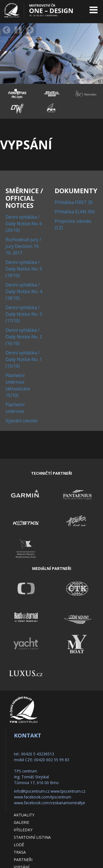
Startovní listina (32, 837)
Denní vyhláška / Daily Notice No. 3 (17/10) (24, 314)
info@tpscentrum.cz (32, 791)
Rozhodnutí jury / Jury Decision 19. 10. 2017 (23, 246)
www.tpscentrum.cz (68, 791)
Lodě (19, 845)
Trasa (20, 852)
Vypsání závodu (22, 421)
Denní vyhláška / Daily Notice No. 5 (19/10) (24, 269)
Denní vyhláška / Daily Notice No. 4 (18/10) (24, 291)
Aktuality (24, 815)
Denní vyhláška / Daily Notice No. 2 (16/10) (24, 337)
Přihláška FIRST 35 (74, 202)
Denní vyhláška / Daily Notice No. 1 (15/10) (24, 359)
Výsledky (23, 830)
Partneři (23, 860)
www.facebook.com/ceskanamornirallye (50, 803)
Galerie (21, 822)
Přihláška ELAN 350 (75, 212)
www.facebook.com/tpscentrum (43, 797)
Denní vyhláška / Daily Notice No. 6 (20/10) (24, 224)
